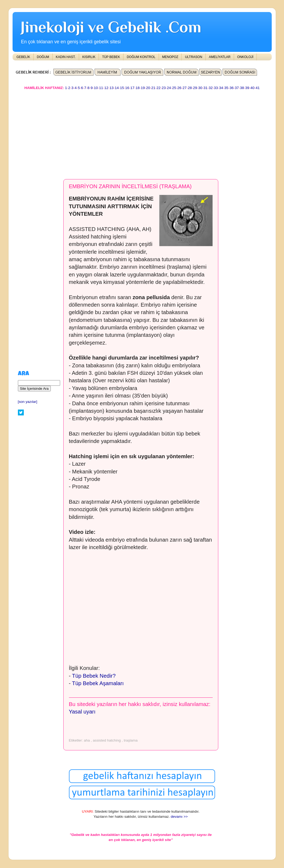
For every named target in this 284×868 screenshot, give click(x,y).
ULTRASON (193, 57)
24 (169, 88)
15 (122, 88)
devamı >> (179, 817)
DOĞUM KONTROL (141, 57)
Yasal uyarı (82, 712)
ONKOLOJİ (245, 57)
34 (221, 88)
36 (232, 88)
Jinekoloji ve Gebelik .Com (111, 27)
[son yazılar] (28, 402)
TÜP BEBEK (111, 57)
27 (184, 88)
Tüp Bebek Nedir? (94, 676)
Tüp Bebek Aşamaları (98, 683)
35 (226, 88)
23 (164, 88)
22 (159, 88)
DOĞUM (43, 57)
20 (148, 88)
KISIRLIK (89, 57)
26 (179, 88)
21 (153, 88)
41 (258, 88)
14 (117, 88)
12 (106, 88)
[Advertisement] (142, 132)
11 (101, 88)
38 (242, 88)
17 (132, 88)
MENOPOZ (170, 57)
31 (205, 88)
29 (195, 88)
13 (112, 88)
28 (190, 88)
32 (211, 88)
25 (174, 88)
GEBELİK (23, 57)
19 (143, 88)
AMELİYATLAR (220, 57)
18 (138, 88)
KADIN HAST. (66, 57)
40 (252, 88)
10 (96, 88)
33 (216, 88)
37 (237, 88)
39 (247, 88)
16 (127, 88)
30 (200, 88)
